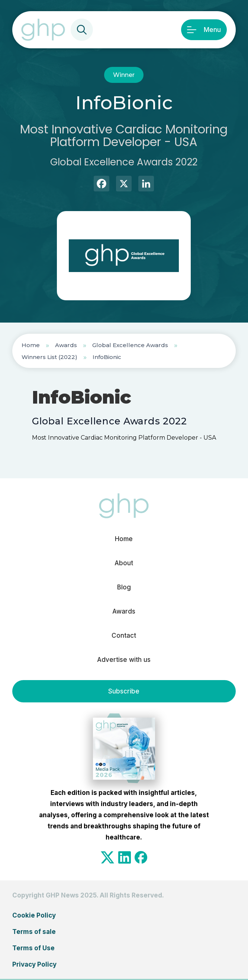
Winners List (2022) (49, 357)
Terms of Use (33, 948)
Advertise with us (124, 660)
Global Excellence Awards (130, 345)
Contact (124, 635)
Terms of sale (34, 932)
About (124, 563)
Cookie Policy (34, 915)
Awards (66, 345)
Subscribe (124, 691)
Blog (124, 587)
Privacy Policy (34, 964)
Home (31, 345)
